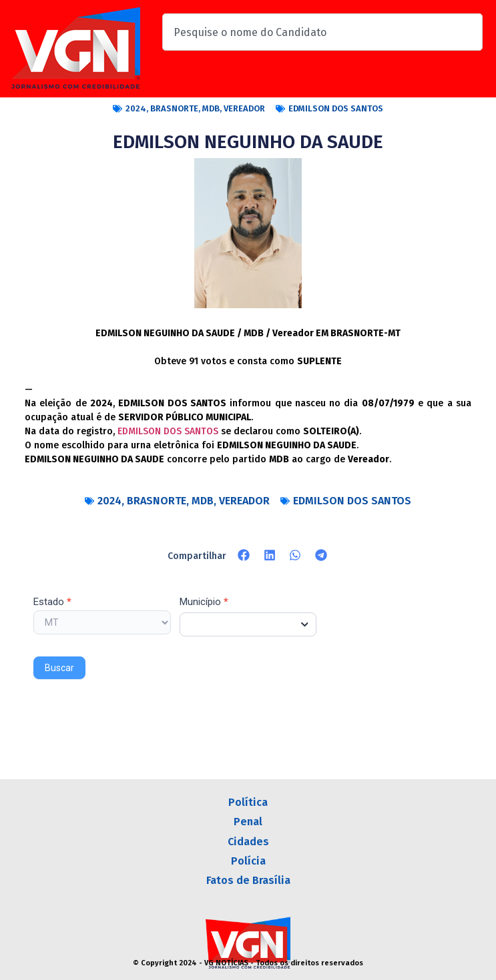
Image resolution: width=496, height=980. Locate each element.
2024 (136, 108)
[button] (244, 555)
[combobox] (322, 32)
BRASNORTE (174, 108)
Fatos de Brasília (248, 880)
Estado (52, 602)
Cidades (248, 842)
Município (204, 602)
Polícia (248, 861)
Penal (248, 822)
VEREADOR (244, 108)
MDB (211, 108)
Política (248, 802)
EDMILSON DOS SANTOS (336, 108)
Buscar (59, 668)
